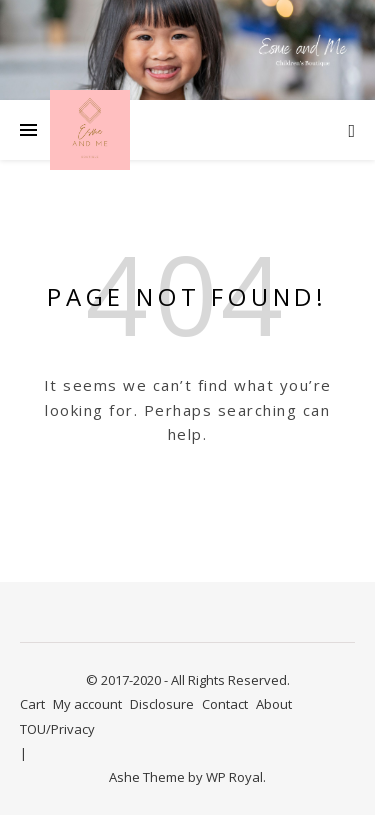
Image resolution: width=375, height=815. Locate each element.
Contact (225, 704)
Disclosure (162, 704)
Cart (32, 704)
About (274, 704)
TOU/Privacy (57, 729)
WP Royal (234, 777)
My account (87, 704)
